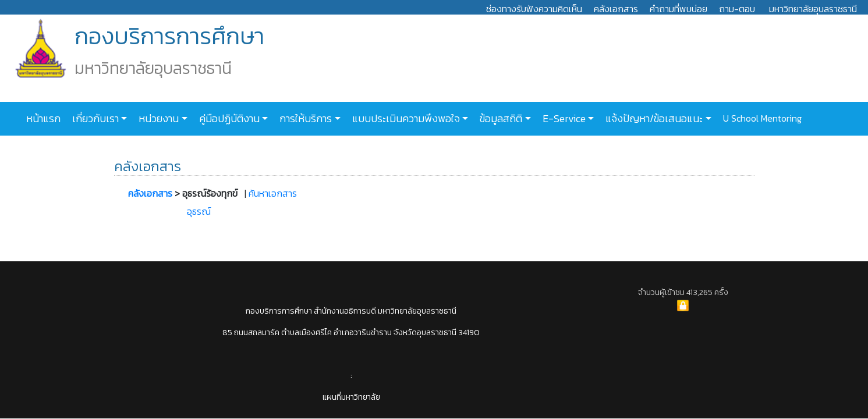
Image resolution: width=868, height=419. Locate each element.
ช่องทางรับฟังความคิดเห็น (534, 9)
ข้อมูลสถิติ (500, 119)
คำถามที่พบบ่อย (679, 9)
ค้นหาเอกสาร (273, 193)
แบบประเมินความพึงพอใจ (405, 119)
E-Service (563, 119)
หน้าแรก (43, 119)
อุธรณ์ (199, 211)
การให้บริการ (304, 119)
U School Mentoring (761, 118)
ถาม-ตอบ (737, 9)
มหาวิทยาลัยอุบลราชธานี (813, 9)
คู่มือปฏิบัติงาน (228, 119)
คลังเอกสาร (616, 9)
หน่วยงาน (157, 119)
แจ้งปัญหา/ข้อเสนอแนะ (653, 119)
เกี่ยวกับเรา (94, 119)
